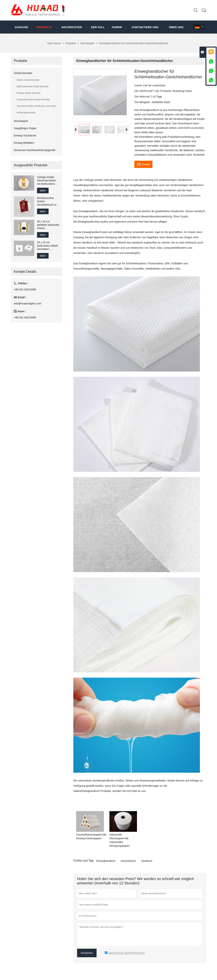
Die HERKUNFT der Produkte (153, 91)
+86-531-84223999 (25, 290)
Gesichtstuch (128, 861)
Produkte (44, 27)
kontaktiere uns (145, 27)
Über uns (176, 27)
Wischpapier (88, 43)
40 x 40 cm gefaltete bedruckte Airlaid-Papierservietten (48, 225)
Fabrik (117, 27)
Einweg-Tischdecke (25, 136)
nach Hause (54, 43)
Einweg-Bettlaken (24, 143)
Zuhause (21, 27)
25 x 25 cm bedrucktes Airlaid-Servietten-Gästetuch (48, 246)
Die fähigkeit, (143, 102)
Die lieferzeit (142, 96)
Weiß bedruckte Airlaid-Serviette (32, 86)
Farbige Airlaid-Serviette (28, 93)
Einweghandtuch (106, 861)
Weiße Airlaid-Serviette (28, 80)
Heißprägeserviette (26, 113)
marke (139, 85)
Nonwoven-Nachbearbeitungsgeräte (35, 150)
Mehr (43, 191)
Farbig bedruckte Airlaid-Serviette (33, 100)
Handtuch (147, 861)
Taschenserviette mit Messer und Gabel (36, 106)
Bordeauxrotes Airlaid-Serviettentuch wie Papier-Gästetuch (48, 201)
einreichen (87, 953)
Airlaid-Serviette (23, 73)
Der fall (98, 27)
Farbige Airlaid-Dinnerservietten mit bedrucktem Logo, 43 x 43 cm (47, 181)
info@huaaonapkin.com (27, 303)
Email (143, 164)
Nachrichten (72, 27)
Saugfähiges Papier (25, 128)
